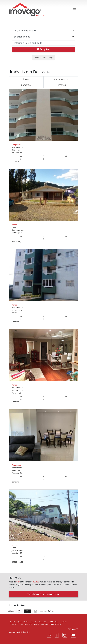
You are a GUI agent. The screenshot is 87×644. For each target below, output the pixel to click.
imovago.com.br (15, 632)
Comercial (26, 85)
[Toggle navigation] (74, 10)
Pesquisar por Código (43, 58)
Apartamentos (61, 79)
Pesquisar (44, 49)
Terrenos (61, 85)
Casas (26, 79)
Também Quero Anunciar (44, 594)
